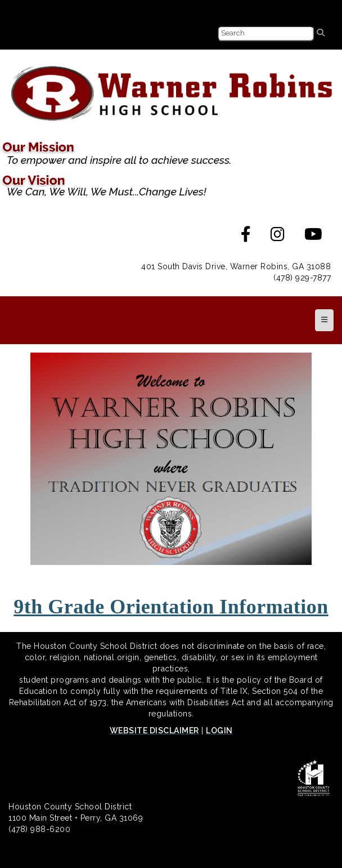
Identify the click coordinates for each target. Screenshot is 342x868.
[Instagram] (278, 237)
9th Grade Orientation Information (171, 607)
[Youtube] (314, 237)
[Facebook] (246, 237)
